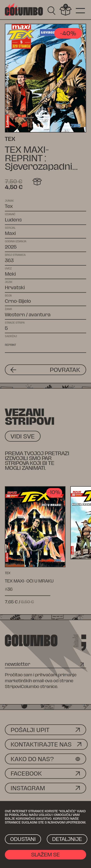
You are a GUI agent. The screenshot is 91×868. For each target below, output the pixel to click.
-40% (68, 33)
